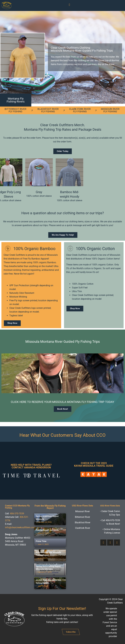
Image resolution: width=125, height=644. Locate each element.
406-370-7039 (17, 514)
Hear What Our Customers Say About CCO (62, 435)
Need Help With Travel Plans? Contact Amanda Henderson (31, 466)
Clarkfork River (83, 528)
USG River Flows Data (82, 506)
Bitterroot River (82, 517)
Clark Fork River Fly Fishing (80, 110)
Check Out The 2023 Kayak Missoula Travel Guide (94, 464)
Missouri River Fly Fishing (110, 110)
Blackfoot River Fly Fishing (48, 110)
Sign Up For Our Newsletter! (62, 609)
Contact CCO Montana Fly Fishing (17, 507)
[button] (69, 5)
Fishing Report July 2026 (47, 530)
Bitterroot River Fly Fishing (15, 110)
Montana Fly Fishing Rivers (16, 100)
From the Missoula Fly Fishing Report (50, 507)
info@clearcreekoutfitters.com (20, 527)
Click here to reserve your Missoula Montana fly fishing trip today (62, 402)
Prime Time (41, 541)
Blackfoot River (83, 523)
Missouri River (82, 511)
